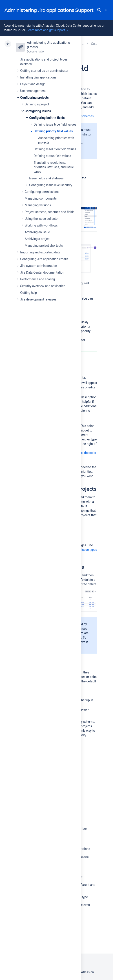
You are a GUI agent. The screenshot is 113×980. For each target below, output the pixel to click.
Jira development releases (38, 299)
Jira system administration (39, 266)
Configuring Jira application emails (44, 259)
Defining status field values (52, 156)
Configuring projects (34, 98)
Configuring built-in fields (47, 118)
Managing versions (38, 205)
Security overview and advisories (43, 286)
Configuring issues (38, 111)
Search (99, 10)
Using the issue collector (42, 219)
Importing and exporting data (40, 252)
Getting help (29, 293)
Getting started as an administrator (44, 71)
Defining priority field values (53, 131)
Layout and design (33, 84)
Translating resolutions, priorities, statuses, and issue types (54, 167)
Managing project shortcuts (44, 246)
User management (33, 91)
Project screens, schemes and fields (50, 212)
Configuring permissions (42, 192)
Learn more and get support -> (47, 30)
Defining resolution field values (55, 149)
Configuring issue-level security (51, 185)
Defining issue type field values (55, 124)
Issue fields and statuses (46, 178)
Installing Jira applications (38, 77)
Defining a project (37, 104)
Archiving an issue (37, 232)
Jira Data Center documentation (42, 272)
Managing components (41, 198)
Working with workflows (41, 225)
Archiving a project (38, 239)
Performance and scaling (38, 279)
